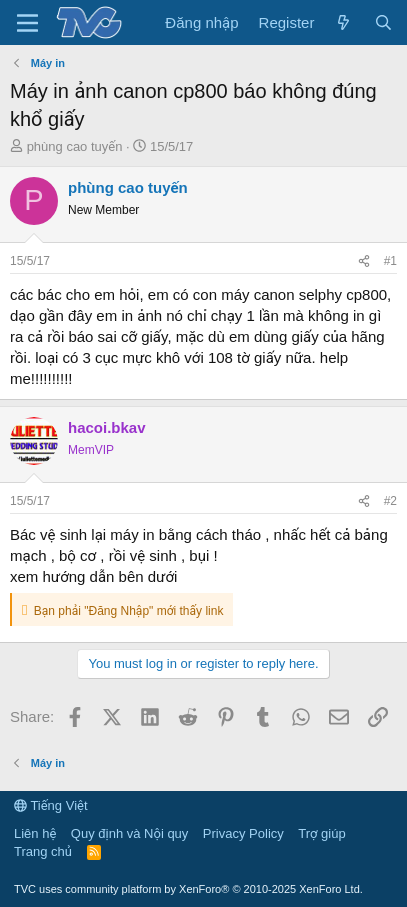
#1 (390, 261)
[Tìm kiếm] (383, 22)
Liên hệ (35, 833)
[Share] (364, 261)
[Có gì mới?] (343, 22)
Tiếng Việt (51, 805)
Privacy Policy (243, 833)
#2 (390, 501)
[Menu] (27, 23)
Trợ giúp (321, 833)
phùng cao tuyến (75, 146)
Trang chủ (43, 851)
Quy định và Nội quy (130, 833)
